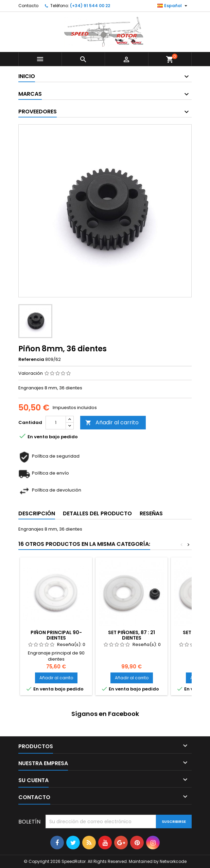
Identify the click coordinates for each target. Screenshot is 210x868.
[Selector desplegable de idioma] (173, 6)
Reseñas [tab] (151, 513)
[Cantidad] (56, 423)
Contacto (28, 6)
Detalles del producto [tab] (97, 513)
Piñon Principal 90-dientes (56, 635)
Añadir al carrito (112, 422)
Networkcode (173, 861)
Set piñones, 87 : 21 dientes (132, 635)
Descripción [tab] (37, 513)
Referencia (31, 359)
